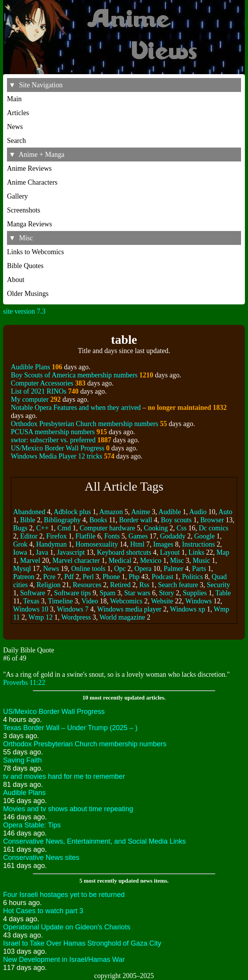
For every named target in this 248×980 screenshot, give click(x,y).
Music (201, 560)
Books (98, 520)
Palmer (174, 569)
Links (196, 552)
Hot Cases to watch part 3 (43, 911)
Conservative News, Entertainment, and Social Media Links (94, 841)
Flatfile (86, 536)
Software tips (72, 593)
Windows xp (187, 609)
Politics (193, 577)
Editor (29, 536)
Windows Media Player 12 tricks (56, 456)
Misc (177, 560)
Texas (31, 601)
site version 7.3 (24, 311)
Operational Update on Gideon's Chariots (67, 927)
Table (223, 593)
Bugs (20, 528)
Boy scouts (176, 520)
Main (14, 99)
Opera (143, 569)
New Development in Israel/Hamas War (64, 960)
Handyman (52, 544)
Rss (144, 585)
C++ (43, 528)
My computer (30, 399)
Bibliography (62, 520)
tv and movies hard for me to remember (64, 776)
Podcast (162, 577)
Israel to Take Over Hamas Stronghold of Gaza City (82, 943)
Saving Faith (22, 760)
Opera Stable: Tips (32, 825)
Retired (120, 585)
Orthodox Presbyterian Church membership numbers (85, 424)
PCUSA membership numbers (53, 432)
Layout (170, 552)
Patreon (24, 577)
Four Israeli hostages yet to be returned (64, 895)
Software (33, 593)
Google (204, 536)
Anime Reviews (29, 168)
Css (181, 528)
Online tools (88, 569)
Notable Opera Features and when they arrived (111, 408)
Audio (198, 512)
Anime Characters (32, 182)
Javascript (71, 552)
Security (218, 585)
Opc (120, 569)
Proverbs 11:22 (24, 683)
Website (162, 601)
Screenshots (24, 210)
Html (137, 544)
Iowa (20, 552)
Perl (88, 577)
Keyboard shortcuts (124, 552)
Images (163, 544)
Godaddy (173, 536)
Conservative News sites (41, 858)
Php (134, 577)
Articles (18, 113)
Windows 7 (73, 609)
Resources (87, 585)
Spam (107, 593)
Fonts (112, 536)
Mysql (22, 569)
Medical (120, 560)
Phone (111, 577)
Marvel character (76, 560)
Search (16, 141)
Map (223, 552)
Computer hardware (107, 528)
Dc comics (214, 528)
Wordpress (76, 617)
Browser (212, 520)
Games (138, 536)
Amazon (111, 512)
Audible (170, 512)
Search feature (178, 585)
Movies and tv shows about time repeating (68, 809)
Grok (20, 544)
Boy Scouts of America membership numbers (74, 375)
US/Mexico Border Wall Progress (58, 448)
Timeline (60, 601)
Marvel (30, 560)
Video (90, 601)
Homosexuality (97, 544)
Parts (199, 569)
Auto (226, 512)
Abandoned (29, 512)
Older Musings (28, 294)
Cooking (156, 528)
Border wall (136, 520)
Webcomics (127, 601)
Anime (141, 512)
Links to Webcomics (35, 252)
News (15, 127)
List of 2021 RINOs (39, 391)
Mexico (151, 560)
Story (167, 593)
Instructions (198, 544)
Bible (28, 520)
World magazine (122, 617)
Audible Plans (31, 367)
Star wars (137, 593)
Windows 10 (31, 609)
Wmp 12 (41, 617)
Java (42, 552)
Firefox (57, 536)
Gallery (17, 196)
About (16, 280)
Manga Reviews (29, 224)
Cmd (64, 528)
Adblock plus (73, 512)
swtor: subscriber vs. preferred (53, 440)
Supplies (195, 593)
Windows (198, 601)
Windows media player (129, 609)
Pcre (49, 577)
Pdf (69, 577)
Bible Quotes (25, 266)
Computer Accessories (42, 383)
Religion (49, 585)
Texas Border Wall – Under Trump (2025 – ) (70, 728)
